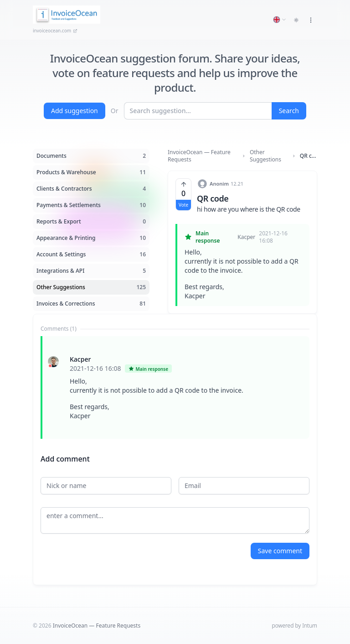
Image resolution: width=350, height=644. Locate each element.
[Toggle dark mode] (296, 20)
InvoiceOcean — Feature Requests (199, 156)
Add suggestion (75, 111)
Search (289, 111)
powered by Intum (295, 626)
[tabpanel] (175, 387)
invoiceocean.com (55, 31)
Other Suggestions (265, 156)
